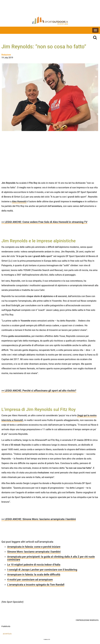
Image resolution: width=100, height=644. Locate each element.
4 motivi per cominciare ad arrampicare (30, 580)
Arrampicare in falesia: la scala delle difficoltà (34, 575)
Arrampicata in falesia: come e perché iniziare (34, 547)
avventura (7, 634)
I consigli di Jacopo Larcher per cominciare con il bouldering (42, 570)
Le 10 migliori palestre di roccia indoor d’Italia (34, 565)
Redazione (6, 55)
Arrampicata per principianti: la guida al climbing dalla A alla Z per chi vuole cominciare (51, 558)
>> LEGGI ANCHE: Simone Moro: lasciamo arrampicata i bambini (39, 519)
